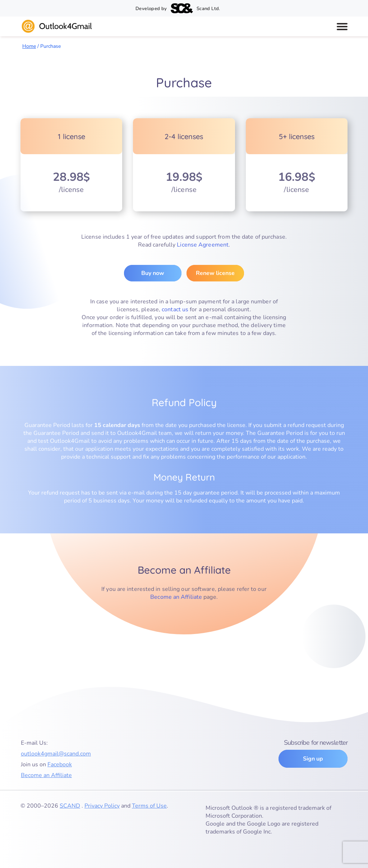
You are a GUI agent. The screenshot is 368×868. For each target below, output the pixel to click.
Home (29, 46)
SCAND (70, 806)
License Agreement (203, 245)
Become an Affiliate (176, 597)
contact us (175, 309)
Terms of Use (149, 806)
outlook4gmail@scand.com (56, 754)
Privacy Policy (102, 806)
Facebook (60, 764)
